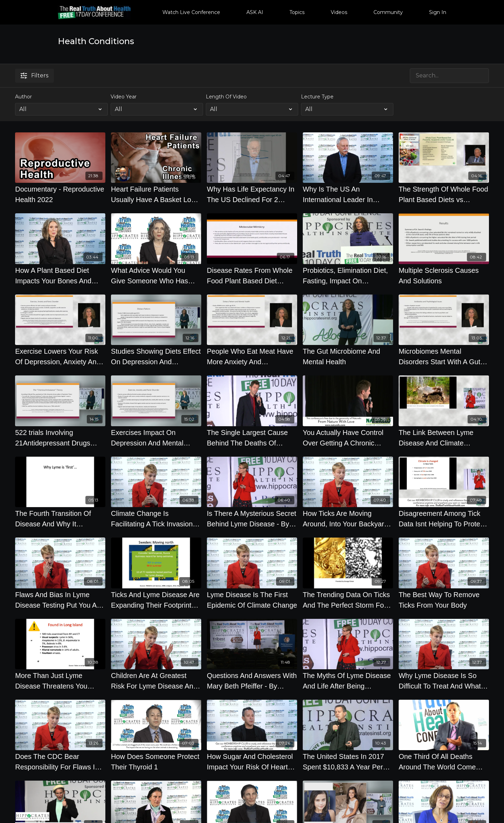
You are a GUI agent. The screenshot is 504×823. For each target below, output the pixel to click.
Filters (34, 75)
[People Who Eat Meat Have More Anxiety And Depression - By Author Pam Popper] (252, 357)
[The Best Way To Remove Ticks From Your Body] (444, 600)
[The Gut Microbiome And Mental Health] (348, 357)
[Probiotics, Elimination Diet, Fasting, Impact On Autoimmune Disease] (348, 276)
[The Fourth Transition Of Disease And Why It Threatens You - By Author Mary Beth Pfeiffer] (60, 519)
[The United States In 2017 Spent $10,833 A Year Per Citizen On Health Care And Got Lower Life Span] (348, 762)
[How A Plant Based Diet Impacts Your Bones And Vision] (60, 276)
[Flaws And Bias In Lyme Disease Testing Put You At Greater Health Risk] (60, 600)
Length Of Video (226, 97)
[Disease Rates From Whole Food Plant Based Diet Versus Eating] (252, 276)
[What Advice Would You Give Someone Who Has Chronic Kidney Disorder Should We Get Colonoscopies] (156, 276)
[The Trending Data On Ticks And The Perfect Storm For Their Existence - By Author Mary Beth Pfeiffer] (348, 600)
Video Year (124, 97)
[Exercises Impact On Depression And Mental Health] (156, 438)
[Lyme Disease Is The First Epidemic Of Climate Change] (252, 600)
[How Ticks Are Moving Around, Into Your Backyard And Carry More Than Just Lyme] (348, 519)
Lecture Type (317, 97)
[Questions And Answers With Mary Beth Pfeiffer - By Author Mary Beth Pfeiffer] (252, 681)
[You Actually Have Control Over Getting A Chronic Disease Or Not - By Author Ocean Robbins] (348, 438)
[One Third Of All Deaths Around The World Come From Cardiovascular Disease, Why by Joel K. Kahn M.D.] (444, 762)
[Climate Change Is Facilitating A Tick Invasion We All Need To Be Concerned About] (156, 519)
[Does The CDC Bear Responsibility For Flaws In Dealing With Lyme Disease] (60, 762)
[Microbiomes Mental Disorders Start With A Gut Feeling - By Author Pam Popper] (444, 357)
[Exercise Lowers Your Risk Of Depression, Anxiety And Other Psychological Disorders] (60, 357)
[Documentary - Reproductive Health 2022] (60, 194)
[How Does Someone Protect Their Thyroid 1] (156, 762)
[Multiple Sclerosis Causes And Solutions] (444, 276)
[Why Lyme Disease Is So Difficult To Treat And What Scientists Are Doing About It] (444, 681)
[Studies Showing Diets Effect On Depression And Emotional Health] (156, 357)
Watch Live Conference (191, 12)
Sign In (438, 12)
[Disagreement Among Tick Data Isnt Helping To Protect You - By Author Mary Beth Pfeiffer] (444, 519)
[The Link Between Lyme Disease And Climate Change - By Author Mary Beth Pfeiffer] (444, 438)
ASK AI (255, 12)
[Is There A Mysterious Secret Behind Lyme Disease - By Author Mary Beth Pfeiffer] (252, 519)
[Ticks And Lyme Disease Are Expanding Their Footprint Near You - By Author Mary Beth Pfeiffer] (156, 600)
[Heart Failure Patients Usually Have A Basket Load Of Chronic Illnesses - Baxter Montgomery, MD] (156, 194)
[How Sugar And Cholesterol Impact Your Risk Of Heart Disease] (252, 762)
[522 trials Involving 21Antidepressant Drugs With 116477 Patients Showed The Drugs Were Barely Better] (60, 438)
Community (388, 12)
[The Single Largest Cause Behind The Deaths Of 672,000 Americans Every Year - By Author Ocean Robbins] (252, 438)
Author (23, 97)
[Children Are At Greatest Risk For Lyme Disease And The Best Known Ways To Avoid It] (156, 681)
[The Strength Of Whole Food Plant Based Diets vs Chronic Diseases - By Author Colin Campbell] (444, 194)
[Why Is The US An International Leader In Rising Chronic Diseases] (348, 194)
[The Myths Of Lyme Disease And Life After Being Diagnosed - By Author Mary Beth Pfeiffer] (348, 681)
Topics (297, 12)
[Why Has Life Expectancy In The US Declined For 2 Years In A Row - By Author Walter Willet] (252, 194)
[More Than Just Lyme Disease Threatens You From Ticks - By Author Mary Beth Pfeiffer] (60, 681)
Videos (339, 12)
